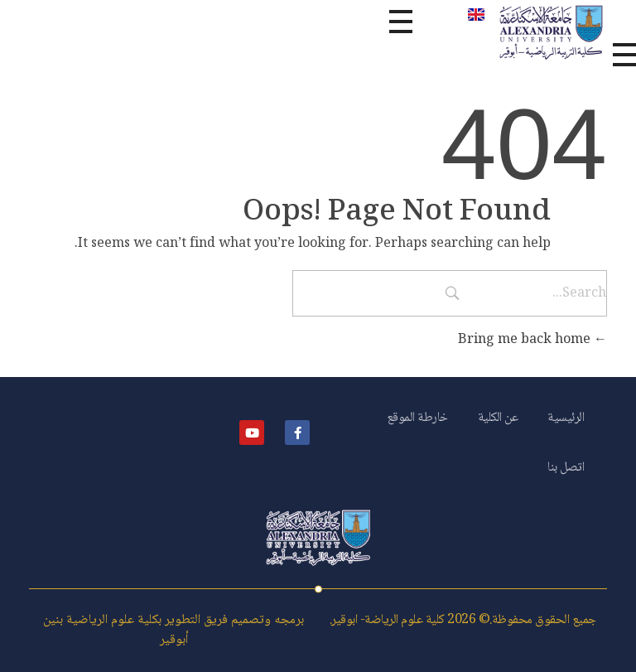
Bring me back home (532, 340)
